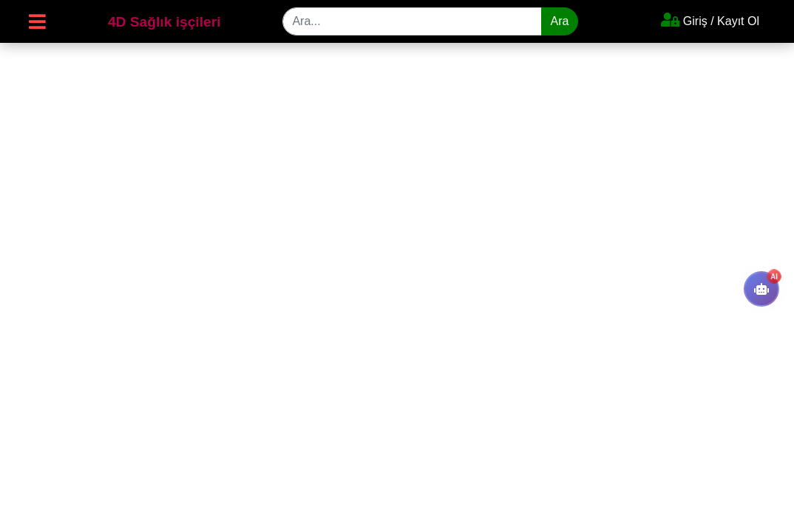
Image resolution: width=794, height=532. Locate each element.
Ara (560, 21)
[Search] (412, 21)
